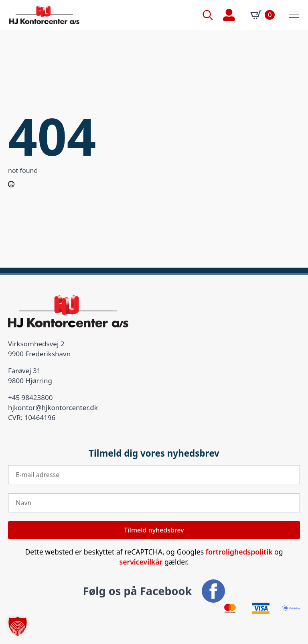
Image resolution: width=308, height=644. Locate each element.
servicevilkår (141, 562)
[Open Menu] (294, 15)
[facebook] (213, 591)
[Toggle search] (208, 15)
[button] (18, 626)
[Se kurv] (262, 15)
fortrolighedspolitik (239, 552)
